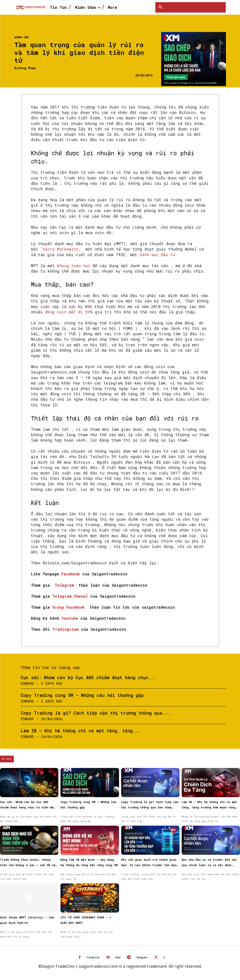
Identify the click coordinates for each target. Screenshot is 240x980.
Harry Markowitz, (62, 249)
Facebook (72, 574)
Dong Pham (27, 68)
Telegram (65, 585)
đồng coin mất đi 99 (68, 312)
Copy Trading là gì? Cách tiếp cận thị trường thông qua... (95, 713)
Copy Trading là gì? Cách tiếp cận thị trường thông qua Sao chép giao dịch (150, 807)
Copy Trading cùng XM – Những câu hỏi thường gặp (82, 695)
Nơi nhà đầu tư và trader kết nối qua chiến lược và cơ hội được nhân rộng (209, 865)
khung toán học (74, 266)
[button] (161, 7)
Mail (118, 957)
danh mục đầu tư (157, 255)
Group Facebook (70, 607)
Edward (27, 683)
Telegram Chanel (71, 596)
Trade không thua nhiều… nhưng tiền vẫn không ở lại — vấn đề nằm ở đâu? (29, 865)
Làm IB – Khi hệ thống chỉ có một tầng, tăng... (80, 731)
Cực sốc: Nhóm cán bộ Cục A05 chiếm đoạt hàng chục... (88, 677)
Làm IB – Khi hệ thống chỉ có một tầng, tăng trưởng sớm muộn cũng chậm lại (209, 807)
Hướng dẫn (21, 37)
